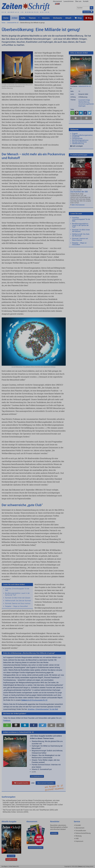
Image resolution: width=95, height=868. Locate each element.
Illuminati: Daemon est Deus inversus (18, 603)
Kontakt (86, 1)
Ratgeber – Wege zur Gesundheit (16, 606)
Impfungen (82, 106)
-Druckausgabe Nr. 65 (34, 700)
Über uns (78, 1)
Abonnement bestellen (46, 783)
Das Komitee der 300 (79, 192)
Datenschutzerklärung (83, 833)
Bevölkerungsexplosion (80, 140)
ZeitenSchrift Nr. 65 (13, 23)
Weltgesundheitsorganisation (82, 135)
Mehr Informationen (78, 205)
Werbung (78, 836)
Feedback (7, 721)
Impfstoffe (76, 137)
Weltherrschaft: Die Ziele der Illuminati (18, 601)
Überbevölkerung (84, 102)
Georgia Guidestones (79, 142)
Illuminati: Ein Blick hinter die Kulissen (18, 598)
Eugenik (75, 134)
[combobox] (83, 8)
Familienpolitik (77, 139)
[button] (7, 725)
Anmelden (54, 833)
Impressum (79, 841)
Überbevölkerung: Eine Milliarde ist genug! (32, 23)
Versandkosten (81, 831)
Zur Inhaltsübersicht (37, 776)
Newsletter (88, 12)
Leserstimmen (69, 1)
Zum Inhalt (11, 856)
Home (3, 23)
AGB (77, 839)
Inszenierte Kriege (84, 100)
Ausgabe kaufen (21, 783)
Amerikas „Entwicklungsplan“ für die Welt (17, 589)
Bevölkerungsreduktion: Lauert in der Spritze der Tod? (17, 594)
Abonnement (57, 1)
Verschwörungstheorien (86, 104)
